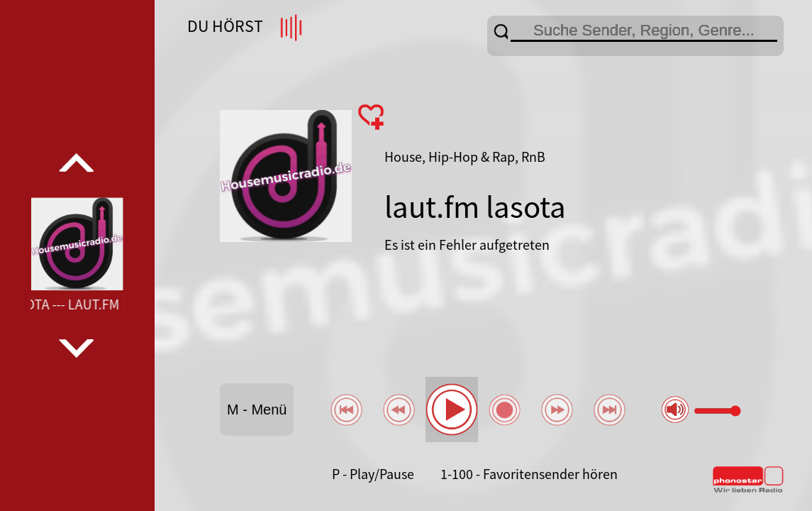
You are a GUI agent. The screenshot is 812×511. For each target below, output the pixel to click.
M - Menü (257, 410)
